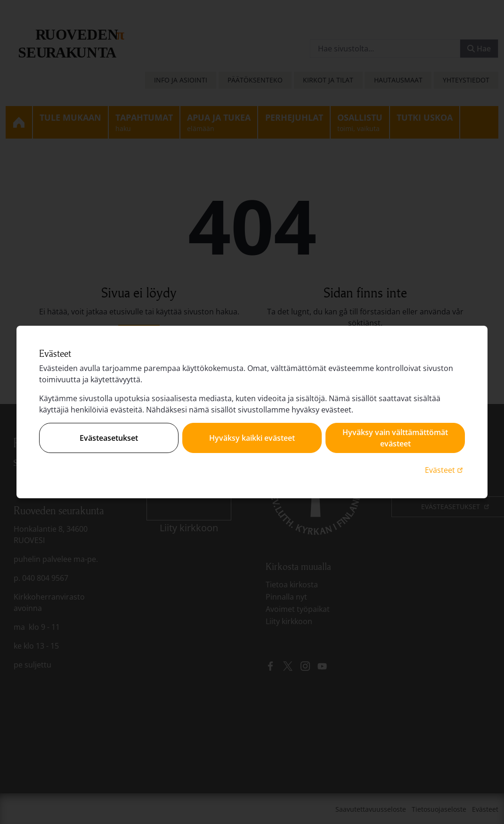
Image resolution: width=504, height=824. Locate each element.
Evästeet (445, 470)
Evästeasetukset (109, 438)
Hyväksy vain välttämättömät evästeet (395, 438)
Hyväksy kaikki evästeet (252, 438)
